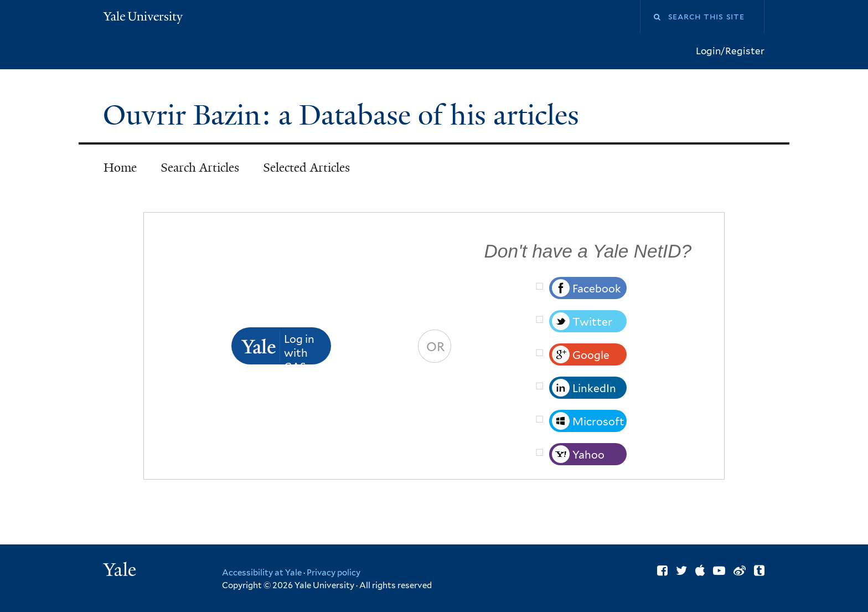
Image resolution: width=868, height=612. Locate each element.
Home (120, 168)
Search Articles (200, 168)
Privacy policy (334, 573)
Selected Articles (306, 168)
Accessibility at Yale (262, 573)
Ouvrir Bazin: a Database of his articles (345, 115)
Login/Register (730, 51)
